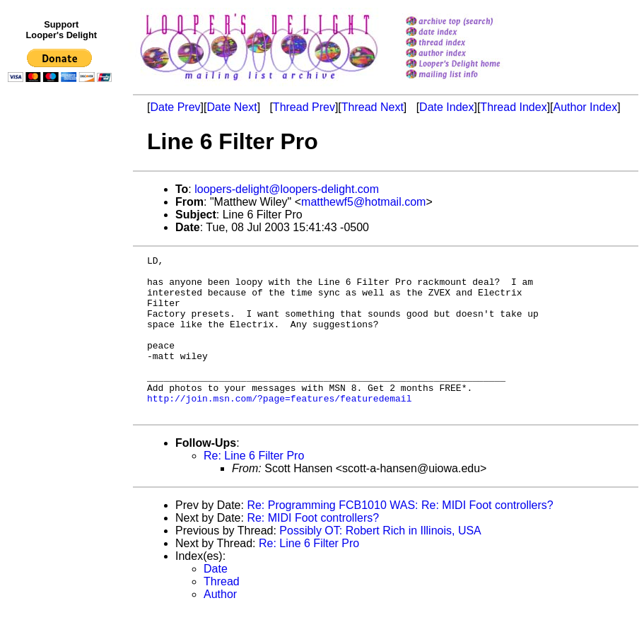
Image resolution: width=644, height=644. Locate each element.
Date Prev (175, 107)
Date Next (232, 107)
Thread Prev (304, 107)
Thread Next (373, 107)
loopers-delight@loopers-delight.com (287, 189)
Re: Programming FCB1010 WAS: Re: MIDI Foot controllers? (400, 537)
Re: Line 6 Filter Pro (254, 487)
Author (220, 626)
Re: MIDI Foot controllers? (313, 550)
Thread (222, 613)
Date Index (446, 107)
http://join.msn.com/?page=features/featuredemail (279, 428)
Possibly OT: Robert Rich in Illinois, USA (380, 562)
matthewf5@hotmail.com (363, 202)
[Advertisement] (62, 380)
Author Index (586, 107)
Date (216, 601)
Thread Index (513, 107)
